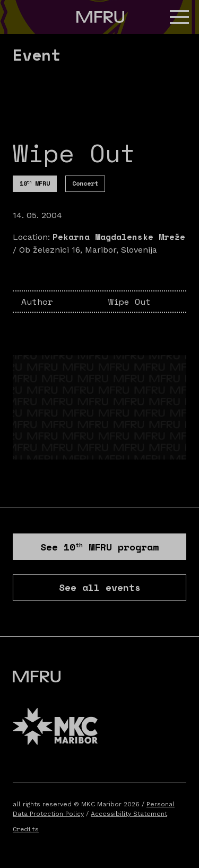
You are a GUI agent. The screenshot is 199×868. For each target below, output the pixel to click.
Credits (26, 829)
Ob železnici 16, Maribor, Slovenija (88, 250)
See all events (100, 587)
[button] (179, 17)
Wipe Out (129, 302)
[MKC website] (55, 728)
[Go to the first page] (100, 17)
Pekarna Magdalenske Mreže (119, 237)
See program (99, 547)
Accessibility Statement (129, 814)
